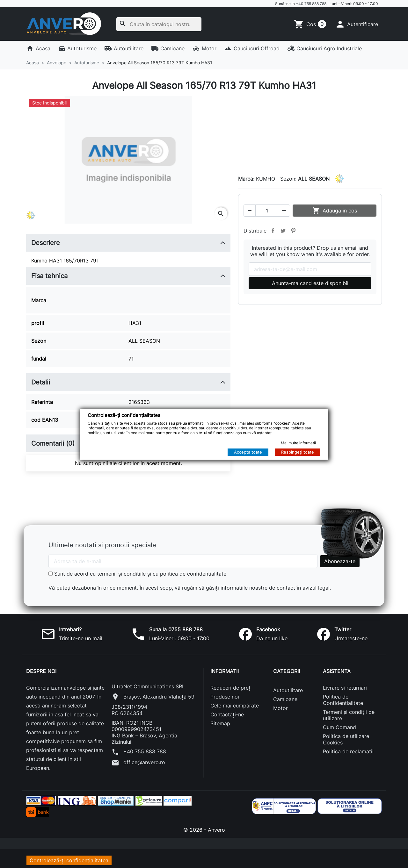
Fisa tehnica (49, 276)
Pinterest (293, 230)
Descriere (46, 243)
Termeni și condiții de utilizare (349, 711)
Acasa (38, 48)
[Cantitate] (267, 210)
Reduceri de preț (230, 684)
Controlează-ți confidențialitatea (69, 857)
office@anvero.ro (138, 759)
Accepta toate (248, 452)
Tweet (283, 230)
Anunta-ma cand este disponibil (310, 283)
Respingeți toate (298, 452)
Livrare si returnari (345, 684)
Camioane (168, 48)
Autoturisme (77, 48)
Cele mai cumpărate (235, 702)
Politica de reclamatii (348, 748)
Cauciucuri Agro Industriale (325, 48)
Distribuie (273, 230)
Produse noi (225, 693)
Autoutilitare (124, 48)
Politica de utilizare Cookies (346, 735)
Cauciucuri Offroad (252, 48)
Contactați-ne (227, 711)
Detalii (41, 378)
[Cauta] (159, 24)
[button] (357, 24)
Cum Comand (339, 723)
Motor (204, 48)
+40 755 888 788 (311, 4)
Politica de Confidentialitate (343, 696)
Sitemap (220, 720)
